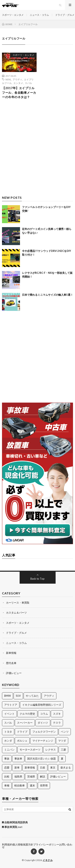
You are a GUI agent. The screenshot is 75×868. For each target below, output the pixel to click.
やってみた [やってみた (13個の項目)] (32, 696)
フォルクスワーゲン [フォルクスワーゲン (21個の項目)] (44, 732)
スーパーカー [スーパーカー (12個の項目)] (25, 723)
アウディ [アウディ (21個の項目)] (49, 696)
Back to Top (37, 579)
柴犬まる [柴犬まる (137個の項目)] (66, 768)
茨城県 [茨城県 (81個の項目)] (31, 776)
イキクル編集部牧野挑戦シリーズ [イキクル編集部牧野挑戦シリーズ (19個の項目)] (42, 705)
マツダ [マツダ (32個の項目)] (62, 741)
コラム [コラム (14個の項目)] (44, 714)
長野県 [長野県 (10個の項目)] (44, 785)
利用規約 (7, 844)
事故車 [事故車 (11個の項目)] (18, 759)
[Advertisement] (37, 151)
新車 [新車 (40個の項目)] (17, 768)
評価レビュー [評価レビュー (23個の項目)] (58, 776)
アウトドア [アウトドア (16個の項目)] (11, 705)
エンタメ (18, 83)
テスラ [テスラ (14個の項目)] (57, 723)
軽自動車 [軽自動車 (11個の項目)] (20, 785)
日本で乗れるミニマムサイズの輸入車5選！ (47, 295)
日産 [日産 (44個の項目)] (43, 768)
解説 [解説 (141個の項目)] (43, 776)
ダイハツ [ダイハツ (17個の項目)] (43, 723)
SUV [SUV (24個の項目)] (18, 696)
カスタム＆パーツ (16, 613)
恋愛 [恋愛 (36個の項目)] (7, 768)
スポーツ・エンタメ (13, 15)
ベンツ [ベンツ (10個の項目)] (65, 732)
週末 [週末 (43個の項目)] (32, 785)
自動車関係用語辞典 (15, 822)
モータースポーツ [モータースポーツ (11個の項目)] (30, 750)
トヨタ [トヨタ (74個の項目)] (8, 732)
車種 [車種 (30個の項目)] (7, 785)
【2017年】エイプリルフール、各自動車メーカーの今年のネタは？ (19, 92)
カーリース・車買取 (18, 603)
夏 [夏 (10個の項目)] (62, 759)
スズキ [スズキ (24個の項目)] (57, 714)
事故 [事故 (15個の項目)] (7, 759)
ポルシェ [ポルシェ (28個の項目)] (22, 741)
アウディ (17, 79)
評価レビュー (14, 673)
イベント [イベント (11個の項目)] (9, 714)
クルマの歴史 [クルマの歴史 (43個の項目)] (27, 714)
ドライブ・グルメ (65, 15)
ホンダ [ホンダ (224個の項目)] (8, 741)
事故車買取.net (12, 827)
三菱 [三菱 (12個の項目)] (63, 750)
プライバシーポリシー (46, 844)
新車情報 (11, 653)
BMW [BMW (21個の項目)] (7, 696)
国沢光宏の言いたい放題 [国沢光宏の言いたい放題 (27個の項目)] (41, 759)
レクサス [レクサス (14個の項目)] (51, 750)
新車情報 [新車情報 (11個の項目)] (30, 768)
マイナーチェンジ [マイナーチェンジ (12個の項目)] (43, 741)
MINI (8, 79)
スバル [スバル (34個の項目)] (8, 723)
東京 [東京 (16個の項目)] (53, 768)
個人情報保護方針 (23, 844)
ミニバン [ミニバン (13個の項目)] (9, 750)
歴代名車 (11, 663)
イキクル (48, 860)
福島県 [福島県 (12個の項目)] (18, 776)
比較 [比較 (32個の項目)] (7, 776)
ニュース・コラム (39, 15)
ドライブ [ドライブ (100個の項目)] (22, 732)
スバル (28, 83)
